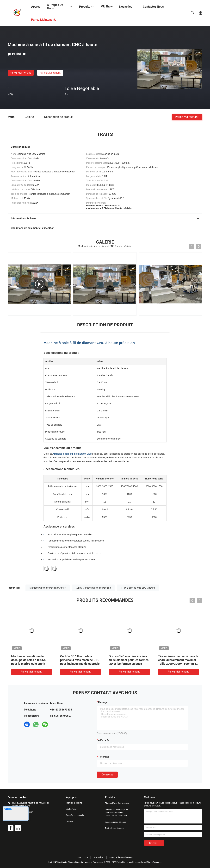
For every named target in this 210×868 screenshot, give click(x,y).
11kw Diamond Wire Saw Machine (138, 588)
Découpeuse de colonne (115, 822)
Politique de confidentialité (121, 857)
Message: (103, 702)
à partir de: (104, 740)
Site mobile (99, 857)
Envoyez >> (154, 843)
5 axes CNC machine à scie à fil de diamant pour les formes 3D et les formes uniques (129, 660)
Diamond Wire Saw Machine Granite (48, 588)
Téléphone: (104, 757)
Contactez (107, 775)
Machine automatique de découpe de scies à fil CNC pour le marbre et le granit (29, 660)
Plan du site (83, 857)
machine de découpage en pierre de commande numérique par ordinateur (116, 813)
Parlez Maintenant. (21, 73)
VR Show (107, 6)
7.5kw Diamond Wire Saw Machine (93, 588)
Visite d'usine (72, 809)
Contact (69, 821)
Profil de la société (74, 803)
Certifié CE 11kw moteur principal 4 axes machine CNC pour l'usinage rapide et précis (80, 660)
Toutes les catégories (114, 828)
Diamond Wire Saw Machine (117, 803)
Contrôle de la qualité (75, 815)
